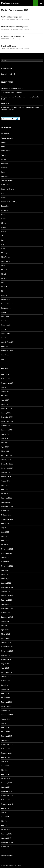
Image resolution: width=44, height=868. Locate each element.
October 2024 (6, 426)
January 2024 (6, 460)
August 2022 (6, 523)
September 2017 (7, 659)
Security (4, 321)
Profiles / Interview (8, 304)
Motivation (5, 270)
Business (4, 168)
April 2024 (5, 447)
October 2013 (6, 800)
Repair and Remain (9, 46)
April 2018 (5, 630)
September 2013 (7, 804)
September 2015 (7, 715)
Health (4, 231)
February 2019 (7, 600)
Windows (5, 346)
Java (3, 240)
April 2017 (5, 668)
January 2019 (6, 604)
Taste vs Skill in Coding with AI (12, 88)
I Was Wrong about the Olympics (14, 26)
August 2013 (6, 808)
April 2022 (5, 540)
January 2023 (6, 502)
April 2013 (5, 825)
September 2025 (7, 383)
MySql (3, 274)
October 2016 (6, 681)
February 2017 (7, 672)
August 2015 (6, 719)
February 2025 (7, 409)
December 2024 (7, 417)
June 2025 (5, 392)
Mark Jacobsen (14, 19)
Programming (6, 308)
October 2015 (6, 710)
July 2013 (5, 813)
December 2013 (7, 791)
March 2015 (6, 732)
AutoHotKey (6, 151)
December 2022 (7, 506)
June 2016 (5, 689)
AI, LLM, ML (5, 134)
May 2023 (5, 485)
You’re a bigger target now (12, 17)
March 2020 (6, 574)
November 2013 (7, 796)
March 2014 (6, 779)
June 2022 (5, 532)
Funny (3, 219)
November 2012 (7, 847)
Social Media (6, 325)
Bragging (4, 163)
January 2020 (6, 583)
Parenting (5, 278)
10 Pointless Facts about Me (11, 93)
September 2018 (7, 617)
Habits (4, 227)
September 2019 (7, 596)
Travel (3, 338)
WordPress (5, 355)
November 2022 (7, 511)
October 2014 (6, 749)
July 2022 (5, 528)
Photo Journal (6, 287)
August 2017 (6, 664)
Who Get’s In (6, 103)
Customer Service (8, 189)
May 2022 (5, 536)
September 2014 (7, 753)
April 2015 (5, 727)
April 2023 (5, 489)
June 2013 (5, 817)
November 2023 (7, 468)
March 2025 (6, 404)
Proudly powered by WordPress (11, 865)
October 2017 (6, 655)
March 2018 (6, 634)
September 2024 (7, 430)
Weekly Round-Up (8, 342)
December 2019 (7, 587)
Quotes (4, 312)
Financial (5, 210)
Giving (4, 223)
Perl (3, 283)
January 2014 (6, 787)
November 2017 (7, 651)
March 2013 (6, 830)
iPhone (4, 236)
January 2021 (6, 557)
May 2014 (5, 770)
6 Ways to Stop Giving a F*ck (12, 36)
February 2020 (7, 579)
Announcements (7, 138)
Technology (5, 334)
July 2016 (5, 685)
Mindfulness (6, 257)
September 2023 (7, 477)
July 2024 (5, 438)
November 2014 (7, 744)
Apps (3, 146)
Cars (3, 172)
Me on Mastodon (7, 855)
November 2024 (7, 421)
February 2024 (7, 455)
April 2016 (5, 693)
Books (3, 159)
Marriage (5, 253)
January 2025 (6, 413)
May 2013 (5, 821)
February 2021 (7, 553)
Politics (4, 295)
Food (3, 214)
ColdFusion (5, 185)
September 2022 (7, 519)
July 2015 (5, 723)
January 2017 (6, 676)
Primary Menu (41, 3)
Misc (3, 265)
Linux (3, 248)
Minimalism (6, 261)
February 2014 (7, 783)
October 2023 (6, 472)
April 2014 (5, 774)
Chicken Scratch (7, 180)
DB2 (3, 193)
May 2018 (5, 625)
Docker (4, 197)
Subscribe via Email (8, 74)
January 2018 (6, 642)
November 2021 (7, 549)
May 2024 (5, 443)
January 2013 (6, 838)
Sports (4, 329)
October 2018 (6, 613)
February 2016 (7, 702)
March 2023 (6, 494)
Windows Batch (7, 351)
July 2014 (5, 762)
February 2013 (7, 834)
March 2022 (6, 545)
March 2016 (6, 698)
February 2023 (7, 498)
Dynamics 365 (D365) (9, 202)
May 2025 (5, 396)
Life (3, 244)
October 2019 (6, 591)
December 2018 (7, 608)
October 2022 (6, 515)
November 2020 (7, 566)
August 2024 (6, 434)
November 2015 (7, 706)
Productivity (6, 300)
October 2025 (6, 379)
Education (5, 206)
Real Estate (5, 317)
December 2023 (7, 464)
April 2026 (5, 375)
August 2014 (6, 757)
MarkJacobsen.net (10, 3)
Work (3, 359)
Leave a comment (25, 19)
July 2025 (5, 387)
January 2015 (6, 740)
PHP (3, 291)
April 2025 (5, 400)
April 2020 (5, 570)
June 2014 (5, 766)
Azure (3, 155)
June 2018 (5, 621)
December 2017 (7, 647)
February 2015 (7, 736)
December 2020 (7, 562)
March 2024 (6, 451)
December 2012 (7, 842)
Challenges (5, 176)
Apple (3, 142)
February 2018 (7, 638)
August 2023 (6, 481)
